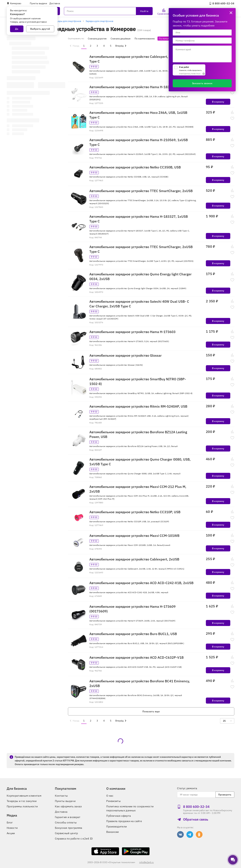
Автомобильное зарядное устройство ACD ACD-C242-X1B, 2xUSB (141, 583)
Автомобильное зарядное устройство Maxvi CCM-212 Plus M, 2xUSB (138, 489)
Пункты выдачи (38, 3)
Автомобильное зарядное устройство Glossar (126, 355)
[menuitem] (74, 46)
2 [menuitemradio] (91, 46)
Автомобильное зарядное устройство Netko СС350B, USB (135, 167)
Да (17, 29)
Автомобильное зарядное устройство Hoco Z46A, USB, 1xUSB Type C (138, 115)
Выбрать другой (40, 29)
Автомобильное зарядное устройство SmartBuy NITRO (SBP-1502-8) (138, 381)
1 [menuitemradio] (84, 46)
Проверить (225, 795)
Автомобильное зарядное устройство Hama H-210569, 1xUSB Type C (139, 142)
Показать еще (151, 711)
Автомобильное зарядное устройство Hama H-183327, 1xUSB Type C (139, 219)
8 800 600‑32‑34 (222, 3)
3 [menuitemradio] (97, 46)
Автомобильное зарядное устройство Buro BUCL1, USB (133, 634)
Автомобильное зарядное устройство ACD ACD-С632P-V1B (136, 657)
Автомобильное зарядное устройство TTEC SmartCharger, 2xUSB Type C (141, 249)
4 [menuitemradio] (104, 46)
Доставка (55, 3)
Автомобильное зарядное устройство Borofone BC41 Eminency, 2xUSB (140, 683)
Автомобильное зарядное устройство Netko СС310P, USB (135, 512)
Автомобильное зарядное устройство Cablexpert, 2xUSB (134, 559)
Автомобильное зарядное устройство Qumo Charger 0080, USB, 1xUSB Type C (140, 462)
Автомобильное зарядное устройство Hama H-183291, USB (137, 87)
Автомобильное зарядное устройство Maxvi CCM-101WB (134, 536)
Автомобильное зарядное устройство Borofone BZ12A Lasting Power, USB (138, 434)
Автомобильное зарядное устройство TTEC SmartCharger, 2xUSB (141, 191)
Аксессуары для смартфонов (65, 21)
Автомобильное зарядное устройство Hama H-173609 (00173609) (132, 609)
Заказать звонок (202, 83)
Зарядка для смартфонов (99, 21)
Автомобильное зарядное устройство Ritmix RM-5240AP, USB (138, 406)
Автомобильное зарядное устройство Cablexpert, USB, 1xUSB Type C (138, 59)
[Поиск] (108, 11)
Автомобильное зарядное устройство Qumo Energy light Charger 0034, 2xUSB (140, 276)
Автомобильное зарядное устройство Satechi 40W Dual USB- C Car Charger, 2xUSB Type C (139, 304)
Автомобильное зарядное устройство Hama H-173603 (132, 332)
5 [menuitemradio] (111, 46)
